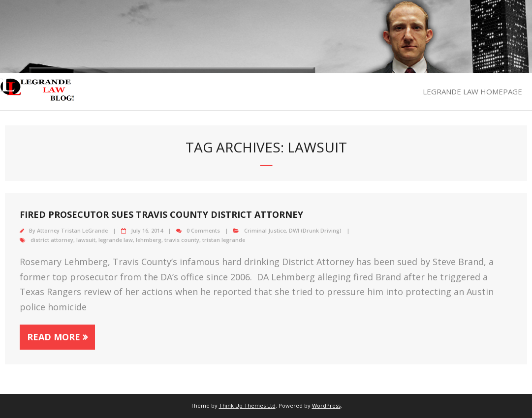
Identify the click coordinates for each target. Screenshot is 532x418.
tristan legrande (224, 240)
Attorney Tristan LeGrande (72, 230)
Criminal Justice (265, 230)
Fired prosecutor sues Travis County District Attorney (161, 214)
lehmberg (149, 240)
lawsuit (86, 240)
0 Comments (203, 230)
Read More (54, 337)
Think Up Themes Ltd (247, 405)
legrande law (116, 240)
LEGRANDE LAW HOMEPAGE (472, 91)
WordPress (326, 405)
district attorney (52, 240)
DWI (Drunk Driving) (315, 230)
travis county (182, 240)
